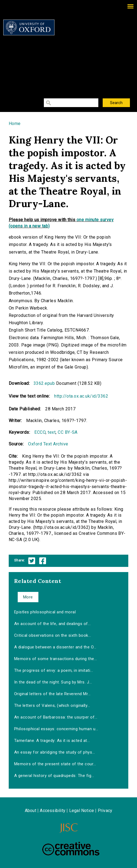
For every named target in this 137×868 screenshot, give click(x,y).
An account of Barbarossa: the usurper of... (56, 717)
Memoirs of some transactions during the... (56, 659)
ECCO (40, 432)
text (52, 432)
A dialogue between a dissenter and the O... (55, 647)
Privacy (105, 811)
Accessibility (53, 811)
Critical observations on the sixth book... (53, 635)
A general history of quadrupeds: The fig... (54, 776)
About (31, 811)
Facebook (43, 561)
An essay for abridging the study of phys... (55, 752)
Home (15, 124)
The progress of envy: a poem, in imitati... (54, 670)
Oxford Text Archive (48, 444)
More (28, 597)
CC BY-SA (68, 432)
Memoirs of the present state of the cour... (55, 764)
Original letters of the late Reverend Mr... (52, 694)
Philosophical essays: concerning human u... (56, 729)
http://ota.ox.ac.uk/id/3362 (81, 396)
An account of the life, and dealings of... (52, 624)
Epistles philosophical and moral (45, 612)
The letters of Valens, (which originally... (52, 705)
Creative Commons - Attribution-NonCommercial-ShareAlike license (71, 849)
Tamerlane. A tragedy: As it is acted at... (52, 741)
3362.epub (44, 383)
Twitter (32, 561)
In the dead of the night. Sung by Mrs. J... (53, 682)
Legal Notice (82, 811)
